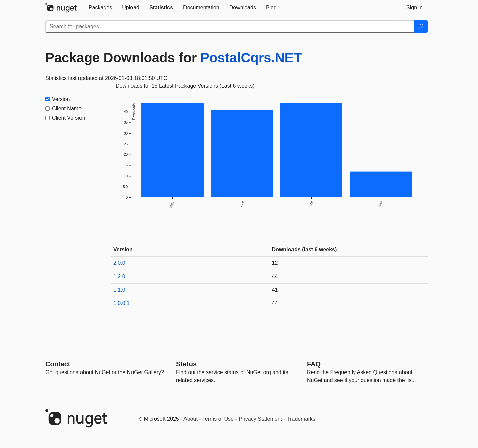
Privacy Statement (260, 419)
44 (275, 276)
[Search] (421, 27)
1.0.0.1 (122, 303)
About (191, 419)
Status (186, 364)
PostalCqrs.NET (251, 58)
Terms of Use (218, 419)
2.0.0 (119, 263)
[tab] (100, 8)
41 (275, 290)
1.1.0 (119, 290)
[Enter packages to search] (230, 27)
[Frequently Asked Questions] (314, 364)
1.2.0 (119, 276)
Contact (58, 364)
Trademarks (301, 419)
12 (275, 263)
